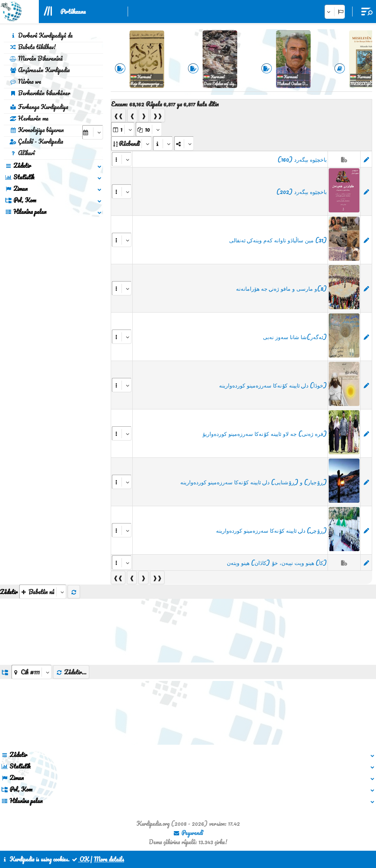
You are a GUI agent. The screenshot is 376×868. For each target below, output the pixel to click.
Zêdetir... (71, 672)
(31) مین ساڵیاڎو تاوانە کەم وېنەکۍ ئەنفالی (278, 240)
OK (80, 859)
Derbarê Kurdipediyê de (41, 35)
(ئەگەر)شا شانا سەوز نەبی (295, 337)
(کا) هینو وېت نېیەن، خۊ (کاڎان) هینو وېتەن (277, 563)
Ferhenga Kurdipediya (39, 107)
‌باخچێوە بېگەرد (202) (302, 192)
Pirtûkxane (73, 12)
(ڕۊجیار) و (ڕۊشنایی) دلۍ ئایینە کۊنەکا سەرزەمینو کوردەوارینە (254, 482)
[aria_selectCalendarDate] (93, 132)
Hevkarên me (29, 118)
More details (109, 859)
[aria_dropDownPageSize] (149, 129)
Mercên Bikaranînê (36, 58)
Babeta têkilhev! (33, 47)
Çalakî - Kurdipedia (36, 141)
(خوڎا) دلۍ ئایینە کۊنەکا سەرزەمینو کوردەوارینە (273, 385)
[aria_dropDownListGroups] (32, 672)
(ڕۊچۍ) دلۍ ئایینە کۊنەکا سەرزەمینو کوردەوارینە (271, 530)
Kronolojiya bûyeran (37, 130)
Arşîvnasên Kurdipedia (40, 70)
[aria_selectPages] (123, 129)
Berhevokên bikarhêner (40, 93)
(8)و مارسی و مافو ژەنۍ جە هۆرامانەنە (281, 288)
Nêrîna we (25, 81)
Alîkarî (22, 153)
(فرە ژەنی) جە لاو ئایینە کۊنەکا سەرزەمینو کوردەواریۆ (265, 434)
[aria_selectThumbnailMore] (43, 592)
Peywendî (188, 833)
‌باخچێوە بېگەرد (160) (302, 159)
